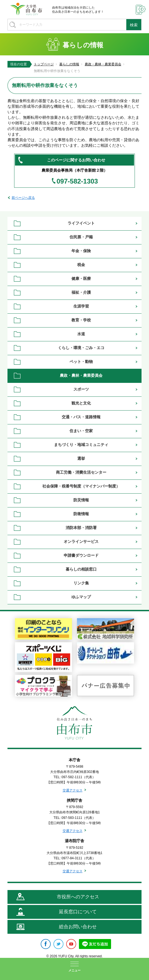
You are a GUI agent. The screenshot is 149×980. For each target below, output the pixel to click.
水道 (81, 334)
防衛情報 (81, 514)
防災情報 (81, 500)
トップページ (44, 64)
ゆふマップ (81, 597)
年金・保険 (81, 251)
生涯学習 (81, 306)
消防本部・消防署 (81, 528)
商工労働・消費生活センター (81, 472)
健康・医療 (81, 278)
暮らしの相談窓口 (81, 569)
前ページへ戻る (23, 198)
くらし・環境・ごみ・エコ (81, 348)
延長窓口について (78, 912)
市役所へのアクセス (78, 897)
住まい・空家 (81, 431)
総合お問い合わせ (78, 927)
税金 (81, 265)
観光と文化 (81, 403)
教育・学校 (81, 320)
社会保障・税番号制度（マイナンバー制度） (81, 486)
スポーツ (81, 389)
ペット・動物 (81, 362)
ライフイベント (81, 223)
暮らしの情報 (69, 64)
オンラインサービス (81, 541)
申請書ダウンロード (81, 555)
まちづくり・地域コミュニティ (81, 445)
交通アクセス (73, 790)
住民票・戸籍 (81, 237)
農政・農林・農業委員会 (103, 64)
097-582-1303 (77, 181)
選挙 (81, 458)
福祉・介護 (81, 292)
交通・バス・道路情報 (81, 417)
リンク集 (81, 583)
